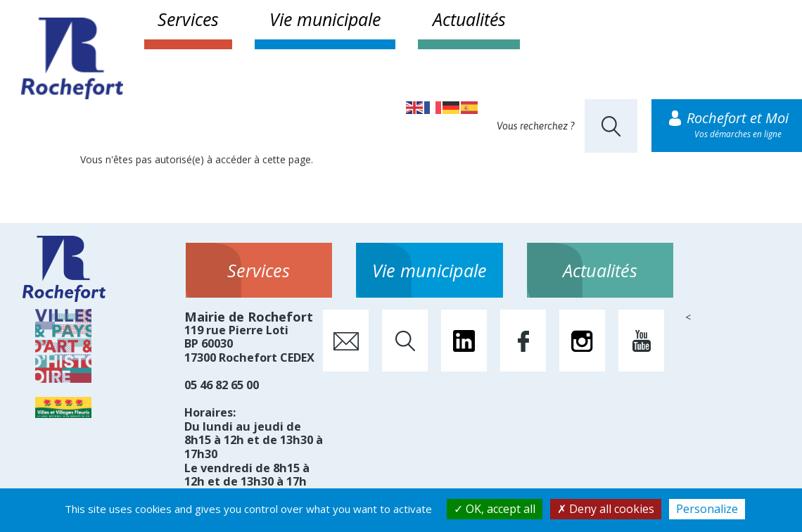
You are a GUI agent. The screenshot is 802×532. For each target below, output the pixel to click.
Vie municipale (325, 19)
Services (188, 19)
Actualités (469, 19)
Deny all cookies (606, 509)
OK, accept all (495, 509)
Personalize (707, 509)
